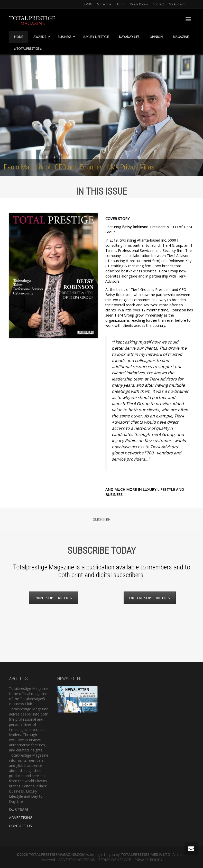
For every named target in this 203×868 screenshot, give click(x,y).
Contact (158, 4)
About (121, 4)
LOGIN (87, 4)
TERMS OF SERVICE (115, 860)
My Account (177, 4)
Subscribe (104, 4)
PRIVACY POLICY (148, 860)
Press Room (139, 4)
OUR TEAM (18, 809)
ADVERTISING (21, 818)
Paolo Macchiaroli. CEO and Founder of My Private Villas (79, 167)
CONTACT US (20, 826)
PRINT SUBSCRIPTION (53, 598)
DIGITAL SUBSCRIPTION (150, 598)
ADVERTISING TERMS (77, 860)
